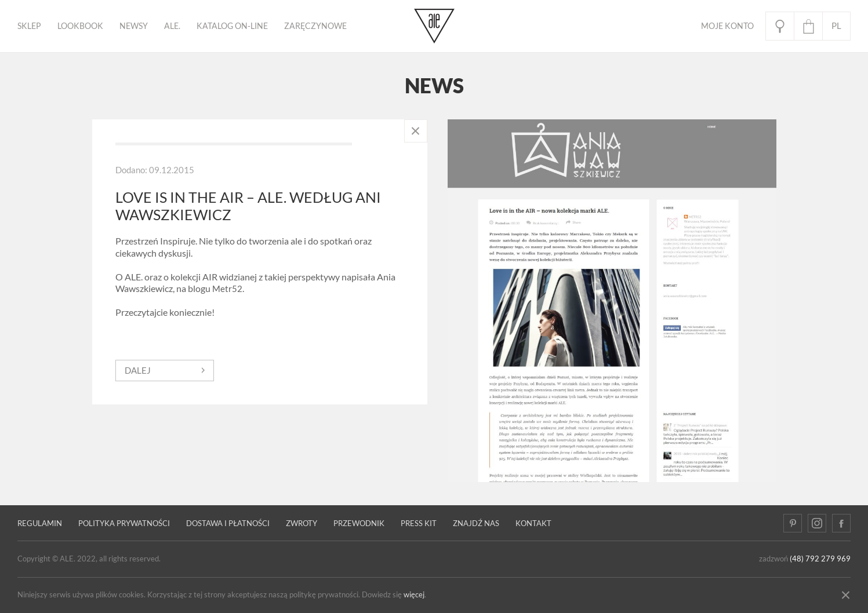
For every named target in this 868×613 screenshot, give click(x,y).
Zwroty (302, 523)
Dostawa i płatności (228, 523)
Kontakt (533, 523)
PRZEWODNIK (359, 523)
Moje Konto (727, 26)
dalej (138, 371)
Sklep (29, 26)
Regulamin (40, 523)
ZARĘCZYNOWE (315, 26)
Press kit (419, 523)
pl (836, 26)
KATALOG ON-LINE (232, 26)
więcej (414, 595)
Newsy (134, 26)
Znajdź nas (476, 523)
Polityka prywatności (124, 523)
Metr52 (227, 289)
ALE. (172, 26)
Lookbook (80, 26)
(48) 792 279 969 (820, 559)
